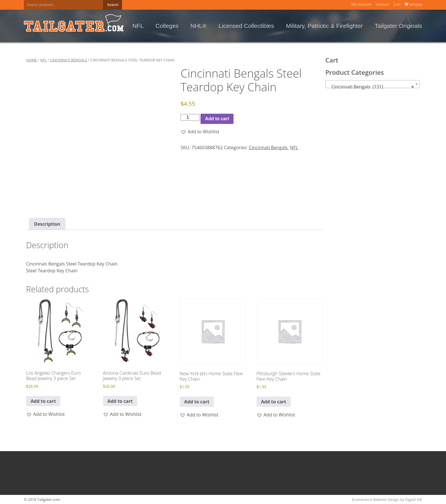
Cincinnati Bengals (68, 60)
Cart (397, 4)
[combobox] (373, 84)
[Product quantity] (190, 117)
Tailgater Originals (398, 26)
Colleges (167, 26)
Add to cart (217, 119)
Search (113, 5)
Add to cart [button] (43, 401)
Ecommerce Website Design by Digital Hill (387, 499)
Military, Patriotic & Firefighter (325, 26)
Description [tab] (47, 224)
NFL (138, 26)
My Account (362, 4)
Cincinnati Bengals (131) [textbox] (371, 87)
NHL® (199, 26)
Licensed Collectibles (246, 26)
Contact (382, 4)
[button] (200, 132)
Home (32, 60)
